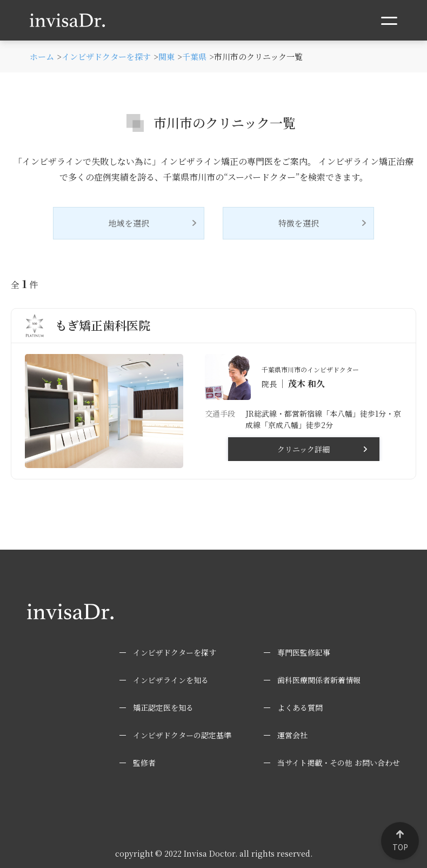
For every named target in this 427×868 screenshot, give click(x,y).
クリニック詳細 (303, 449)
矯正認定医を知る (163, 707)
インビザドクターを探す (175, 652)
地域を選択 (129, 223)
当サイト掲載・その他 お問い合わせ (339, 763)
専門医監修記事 (304, 652)
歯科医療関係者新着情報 (319, 680)
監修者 (144, 763)
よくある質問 (300, 707)
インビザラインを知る (171, 680)
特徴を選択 (299, 223)
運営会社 (292, 735)
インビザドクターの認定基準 (182, 735)
